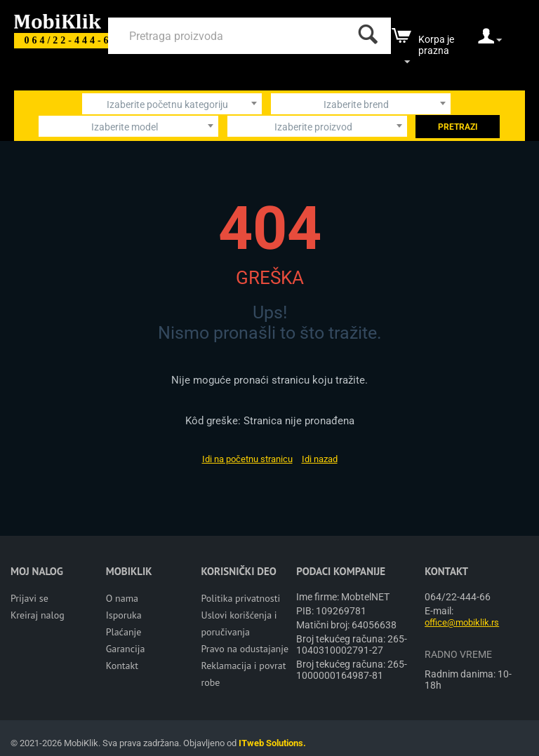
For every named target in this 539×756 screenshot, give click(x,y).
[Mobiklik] (58, 20)
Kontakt (122, 666)
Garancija (126, 649)
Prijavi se (29, 598)
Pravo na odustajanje (245, 649)
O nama (122, 598)
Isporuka (124, 615)
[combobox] (172, 104)
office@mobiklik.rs (462, 622)
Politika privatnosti (241, 598)
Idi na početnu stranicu (247, 459)
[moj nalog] (490, 41)
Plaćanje (124, 632)
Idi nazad (320, 459)
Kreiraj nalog (38, 615)
